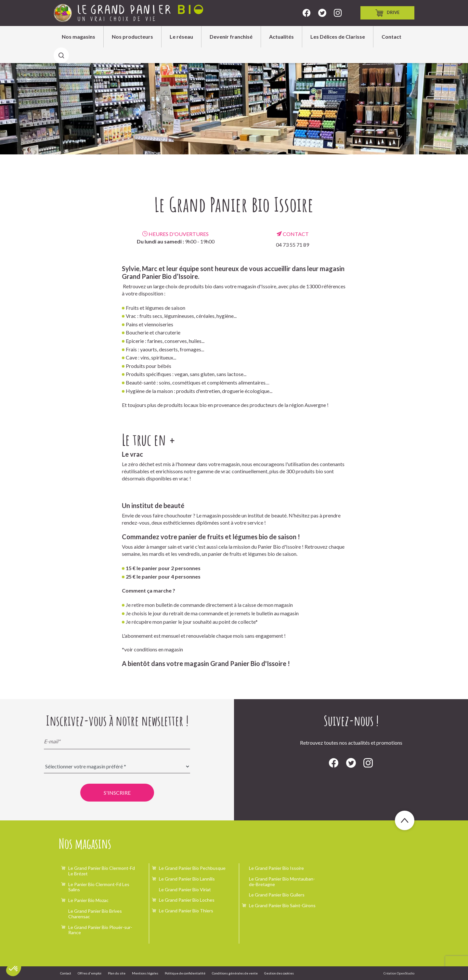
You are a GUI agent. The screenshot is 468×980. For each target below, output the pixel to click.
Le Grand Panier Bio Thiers (186, 911)
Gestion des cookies (279, 973)
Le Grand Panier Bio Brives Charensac (95, 914)
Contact (391, 37)
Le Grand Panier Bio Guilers (277, 895)
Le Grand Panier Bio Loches (187, 900)
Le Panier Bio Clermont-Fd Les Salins (99, 887)
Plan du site (117, 973)
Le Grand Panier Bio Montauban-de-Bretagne (282, 882)
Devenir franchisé (231, 37)
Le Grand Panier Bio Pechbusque (192, 868)
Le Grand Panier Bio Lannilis (187, 879)
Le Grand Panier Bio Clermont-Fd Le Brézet (102, 871)
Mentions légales (145, 973)
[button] (14, 969)
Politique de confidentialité (185, 973)
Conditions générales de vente (235, 973)
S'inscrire (117, 793)
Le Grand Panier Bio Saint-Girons (282, 905)
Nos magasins (78, 37)
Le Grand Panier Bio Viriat (185, 889)
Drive (387, 13)
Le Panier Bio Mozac (88, 900)
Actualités (281, 37)
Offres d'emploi (90, 973)
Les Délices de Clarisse (338, 37)
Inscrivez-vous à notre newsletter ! (117, 721)
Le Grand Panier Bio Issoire (276, 868)
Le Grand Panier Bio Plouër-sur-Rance (100, 930)
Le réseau (181, 37)
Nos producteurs (132, 37)
